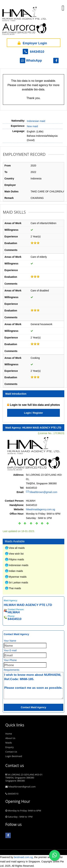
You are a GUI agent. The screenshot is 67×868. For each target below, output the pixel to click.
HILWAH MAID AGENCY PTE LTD (42, 428)
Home (9, 734)
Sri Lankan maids (18, 583)
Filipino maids (16, 559)
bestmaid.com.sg (23, 857)
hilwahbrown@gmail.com (43, 492)
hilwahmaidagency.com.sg (40, 509)
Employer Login (32, 43)
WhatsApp (31, 61)
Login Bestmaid (14, 756)
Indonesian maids (19, 565)
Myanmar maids (18, 577)
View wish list (16, 554)
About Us (10, 738)
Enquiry (9, 747)
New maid (32, 126)
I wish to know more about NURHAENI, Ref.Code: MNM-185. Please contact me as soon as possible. (33, 686)
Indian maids (16, 571)
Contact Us (11, 752)
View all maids (17, 548)
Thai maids (15, 588)
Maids (9, 743)
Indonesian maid (36, 121)
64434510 (33, 52)
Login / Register (34, 413)
